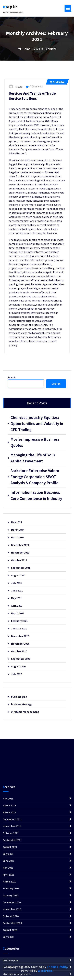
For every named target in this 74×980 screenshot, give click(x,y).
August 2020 (18, 666)
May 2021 (16, 598)
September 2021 (21, 568)
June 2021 (17, 590)
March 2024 (18, 530)
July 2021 (17, 583)
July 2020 (17, 674)
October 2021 (19, 560)
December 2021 (20, 545)
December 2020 (20, 636)
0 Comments (35, 86)
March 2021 (18, 613)
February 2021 (19, 621)
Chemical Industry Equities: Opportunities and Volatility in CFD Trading (37, 424)
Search (12, 377)
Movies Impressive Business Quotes (35, 442)
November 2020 (20, 644)
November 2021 (20, 553)
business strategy (22, 704)
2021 (37, 49)
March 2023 (18, 537)
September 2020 (21, 659)
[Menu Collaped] (68, 8)
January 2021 (19, 628)
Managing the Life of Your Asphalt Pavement (33, 458)
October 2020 (19, 651)
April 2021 (17, 606)
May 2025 (16, 522)
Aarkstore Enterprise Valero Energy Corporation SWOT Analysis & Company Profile (35, 477)
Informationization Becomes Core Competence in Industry (36, 495)
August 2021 (18, 575)
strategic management (25, 712)
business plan (19, 697)
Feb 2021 (57, 82)
